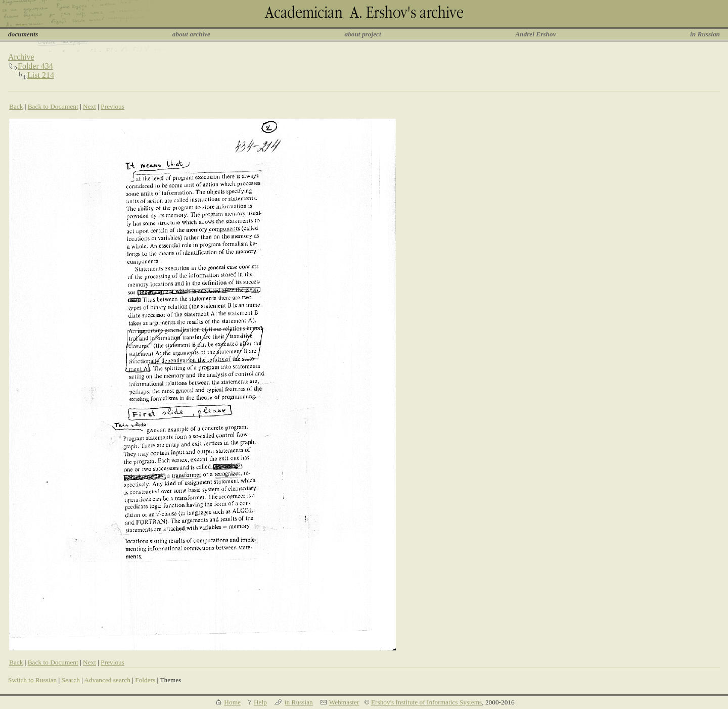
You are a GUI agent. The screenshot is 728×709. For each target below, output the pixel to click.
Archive (21, 57)
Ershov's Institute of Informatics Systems (426, 702)
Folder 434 (35, 66)
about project (362, 34)
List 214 (41, 75)
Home (232, 702)
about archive (191, 34)
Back (16, 106)
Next (89, 106)
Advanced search (107, 680)
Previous (112, 106)
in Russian (705, 34)
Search (71, 680)
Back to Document (53, 106)
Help (260, 702)
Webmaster (344, 702)
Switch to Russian (32, 680)
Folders (145, 680)
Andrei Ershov (535, 34)
